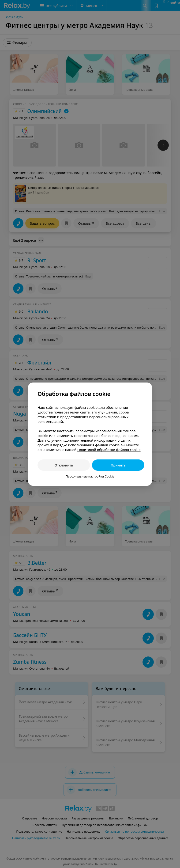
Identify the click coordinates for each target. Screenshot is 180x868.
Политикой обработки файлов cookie (109, 450)
